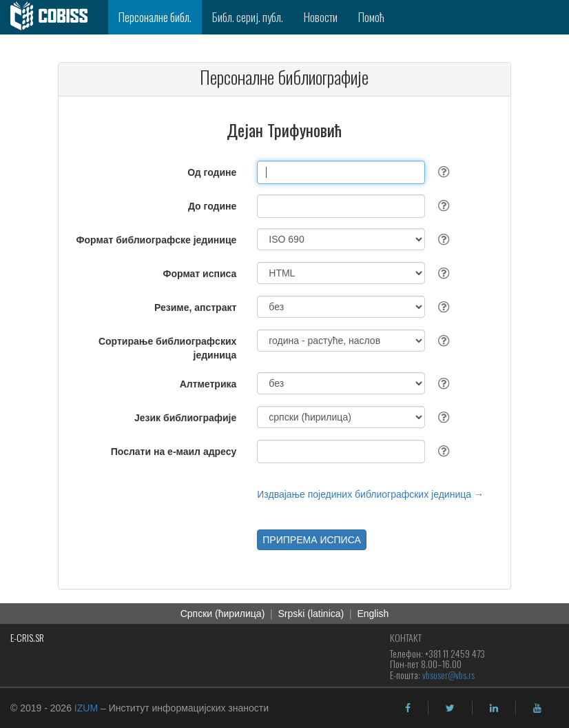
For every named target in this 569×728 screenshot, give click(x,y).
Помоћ (371, 17)
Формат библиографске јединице (157, 240)
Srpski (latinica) (311, 614)
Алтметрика (208, 384)
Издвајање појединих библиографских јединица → (370, 494)
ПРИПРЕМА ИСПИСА (312, 540)
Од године (212, 172)
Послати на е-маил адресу (174, 452)
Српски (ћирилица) (223, 614)
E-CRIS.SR (27, 637)
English (373, 614)
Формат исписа (200, 274)
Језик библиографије (185, 418)
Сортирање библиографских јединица (167, 348)
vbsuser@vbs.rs (448, 675)
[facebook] (408, 708)
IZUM (86, 708)
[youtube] (537, 708)
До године (212, 206)
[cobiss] (54, 17)
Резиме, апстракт (195, 307)
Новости (321, 17)
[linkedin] (494, 708)
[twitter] (450, 708)
